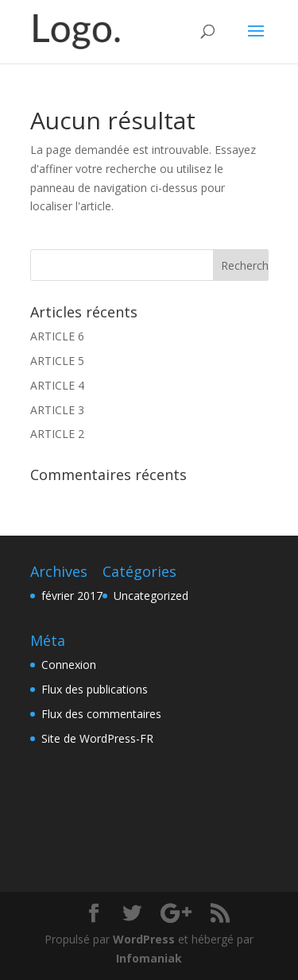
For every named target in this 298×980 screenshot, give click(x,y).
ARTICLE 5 (57, 361)
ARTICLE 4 (57, 385)
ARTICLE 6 (57, 336)
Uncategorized (151, 596)
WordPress (144, 939)
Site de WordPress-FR (97, 738)
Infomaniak (149, 958)
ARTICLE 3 (57, 410)
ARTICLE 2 (57, 434)
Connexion (69, 665)
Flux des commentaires (101, 714)
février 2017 (72, 596)
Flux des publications (95, 689)
